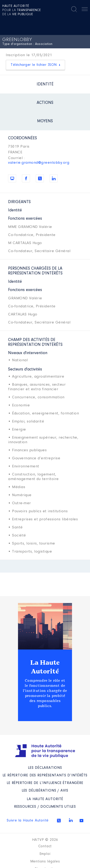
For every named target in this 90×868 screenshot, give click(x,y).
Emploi (45, 854)
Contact (45, 846)
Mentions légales (45, 862)
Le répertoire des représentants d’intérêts (45, 775)
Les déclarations (45, 768)
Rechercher (74, 9)
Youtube (81, 821)
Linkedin (71, 820)
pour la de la (22, 10)
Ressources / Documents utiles (45, 807)
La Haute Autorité (45, 667)
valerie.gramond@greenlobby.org (39, 163)
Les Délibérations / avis (45, 791)
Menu (85, 10)
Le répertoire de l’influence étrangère (45, 783)
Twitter (59, 821)
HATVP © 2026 (45, 840)
